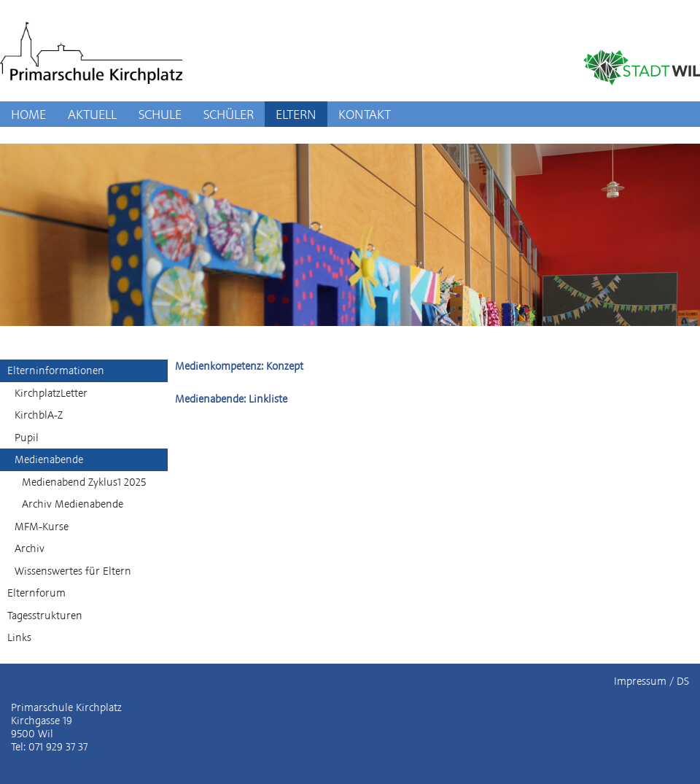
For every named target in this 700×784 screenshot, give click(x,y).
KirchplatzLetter (51, 393)
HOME (28, 114)
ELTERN (296, 114)
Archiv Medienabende (73, 504)
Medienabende (49, 459)
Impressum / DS (652, 681)
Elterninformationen (56, 370)
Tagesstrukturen (45, 616)
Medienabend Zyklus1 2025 (84, 482)
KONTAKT (365, 114)
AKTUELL (92, 114)
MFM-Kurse (42, 527)
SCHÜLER (229, 114)
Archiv (30, 548)
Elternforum (36, 593)
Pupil (27, 438)
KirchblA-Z (39, 415)
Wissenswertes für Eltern (73, 571)
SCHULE (160, 114)
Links (19, 637)
